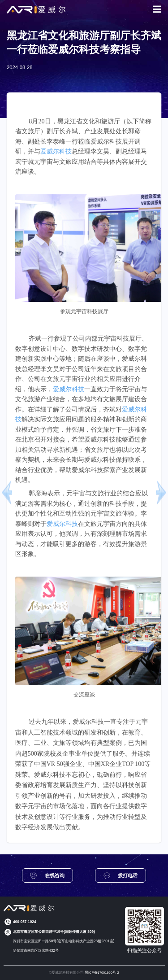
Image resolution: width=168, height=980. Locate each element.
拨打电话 (121, 876)
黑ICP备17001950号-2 (102, 973)
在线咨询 (47, 876)
